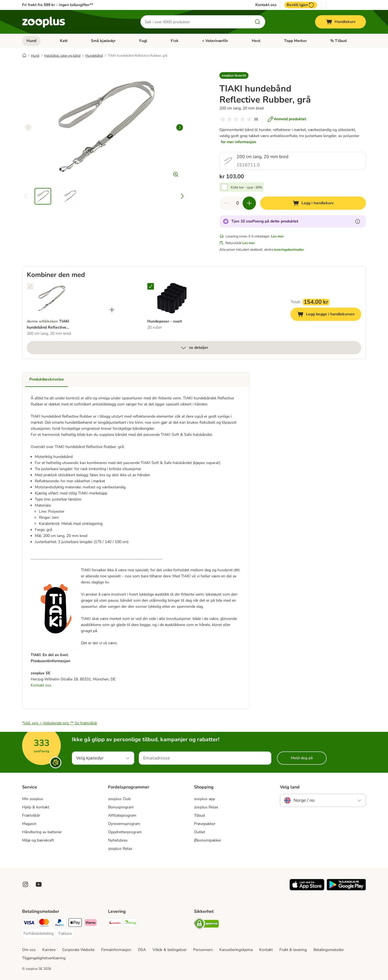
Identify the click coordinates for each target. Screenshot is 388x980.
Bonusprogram (121, 807)
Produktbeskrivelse (47, 379)
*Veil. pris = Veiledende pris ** (60, 723)
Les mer (277, 236)
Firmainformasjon (116, 950)
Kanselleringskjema (236, 950)
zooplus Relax (120, 849)
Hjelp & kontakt (36, 807)
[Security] (206, 925)
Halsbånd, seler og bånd (62, 56)
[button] (234, 75)
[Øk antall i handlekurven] (249, 203)
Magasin (29, 824)
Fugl (143, 41)
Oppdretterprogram (125, 832)
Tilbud (199, 815)
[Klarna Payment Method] (91, 923)
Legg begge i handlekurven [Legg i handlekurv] (329, 315)
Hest (256, 41)
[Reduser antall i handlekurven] (226, 203)
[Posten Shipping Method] (115, 923)
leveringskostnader (289, 250)
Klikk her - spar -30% (247, 187)
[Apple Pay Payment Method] (75, 923)
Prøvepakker (205, 824)
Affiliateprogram (122, 815)
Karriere (49, 950)
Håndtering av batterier (42, 832)
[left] (28, 127)
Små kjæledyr (103, 41)
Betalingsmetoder (329, 950)
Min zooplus (33, 799)
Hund (31, 41)
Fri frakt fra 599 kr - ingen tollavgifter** (58, 5)
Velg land (290, 787)
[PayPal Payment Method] (60, 923)
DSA (142, 950)
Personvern (203, 950)
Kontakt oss (266, 5)
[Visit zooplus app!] (307, 889)
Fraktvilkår (31, 815)
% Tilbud (338, 41)
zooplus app (205, 799)
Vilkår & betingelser (170, 950)
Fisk (175, 41)
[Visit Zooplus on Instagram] (25, 884)
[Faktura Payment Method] (65, 934)
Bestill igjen (301, 5)
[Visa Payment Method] (29, 923)
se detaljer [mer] (194, 348)
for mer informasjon (238, 142)
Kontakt (266, 950)
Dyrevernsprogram (124, 824)
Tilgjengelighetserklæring (44, 958)
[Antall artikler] (238, 203)
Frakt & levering (293, 950)
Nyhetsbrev (118, 840)
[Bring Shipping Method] (130, 923)
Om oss (29, 950)
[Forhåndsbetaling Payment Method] (39, 934)
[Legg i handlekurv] (313, 203)
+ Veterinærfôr (215, 41)
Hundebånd (94, 56)
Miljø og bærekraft (38, 840)
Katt (64, 41)
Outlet (200, 832)
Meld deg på (302, 758)
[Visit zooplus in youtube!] (39, 884)
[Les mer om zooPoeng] (358, 221)
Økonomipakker (208, 840)
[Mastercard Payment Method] (44, 923)
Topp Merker (295, 41)
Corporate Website (78, 950)
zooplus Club (119, 799)
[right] (180, 127)
